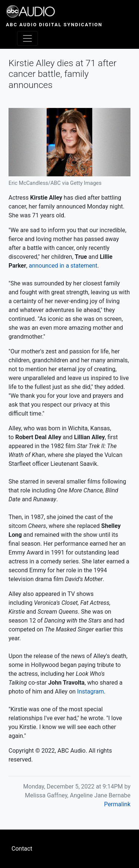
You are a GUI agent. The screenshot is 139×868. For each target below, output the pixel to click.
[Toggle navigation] (27, 38)
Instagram (90, 691)
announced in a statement (63, 266)
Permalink (117, 804)
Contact (22, 849)
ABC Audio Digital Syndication (54, 25)
